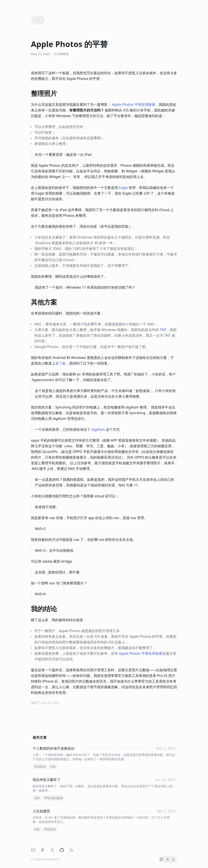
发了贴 (60, 363)
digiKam (98, 429)
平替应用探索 (134, 104)
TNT (163, 330)
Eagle (123, 188)
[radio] (161, 859)
